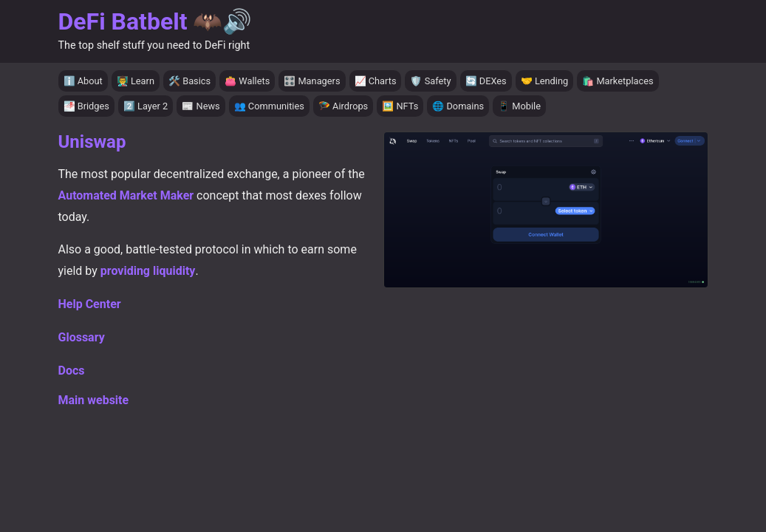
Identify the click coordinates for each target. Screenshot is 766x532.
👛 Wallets (247, 81)
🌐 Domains (458, 106)
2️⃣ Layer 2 (146, 106)
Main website (94, 400)
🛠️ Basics (189, 81)
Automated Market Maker (126, 195)
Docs (72, 371)
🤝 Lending (545, 81)
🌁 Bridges (86, 106)
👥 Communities (269, 106)
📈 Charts (376, 81)
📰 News (201, 106)
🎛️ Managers (312, 81)
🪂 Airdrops (343, 106)
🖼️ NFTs (400, 106)
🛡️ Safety (430, 81)
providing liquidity (148, 271)
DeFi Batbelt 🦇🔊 (155, 21)
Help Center (90, 304)
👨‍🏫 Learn (136, 81)
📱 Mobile (519, 106)
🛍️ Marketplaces (618, 81)
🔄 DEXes (486, 81)
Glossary (82, 337)
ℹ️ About (83, 81)
